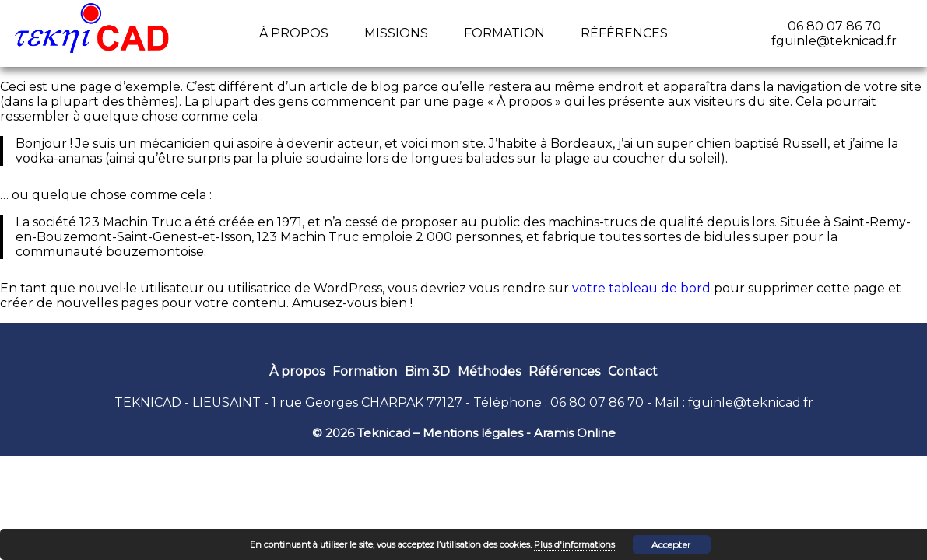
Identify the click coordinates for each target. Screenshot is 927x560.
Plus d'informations (574, 544)
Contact (633, 371)
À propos (294, 33)
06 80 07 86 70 (597, 402)
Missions (396, 33)
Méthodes (489, 371)
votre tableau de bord (641, 288)
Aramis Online (575, 433)
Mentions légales (473, 433)
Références (624, 33)
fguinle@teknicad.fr (751, 402)
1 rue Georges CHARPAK (348, 402)
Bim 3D (427, 371)
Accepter (671, 544)
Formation (504, 33)
